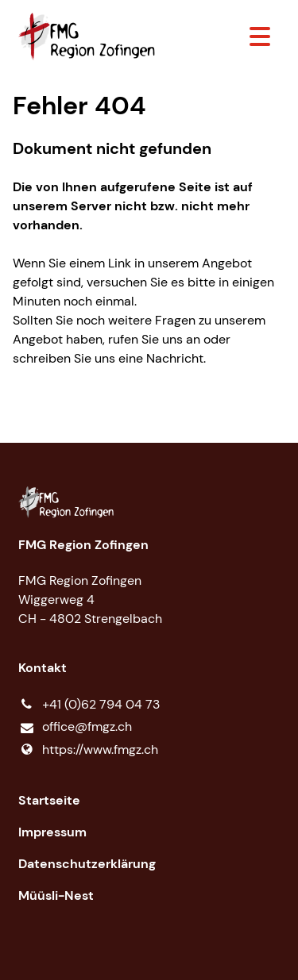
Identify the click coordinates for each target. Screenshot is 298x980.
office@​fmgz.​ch (75, 727)
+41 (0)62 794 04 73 (89, 705)
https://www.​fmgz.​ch (88, 750)
